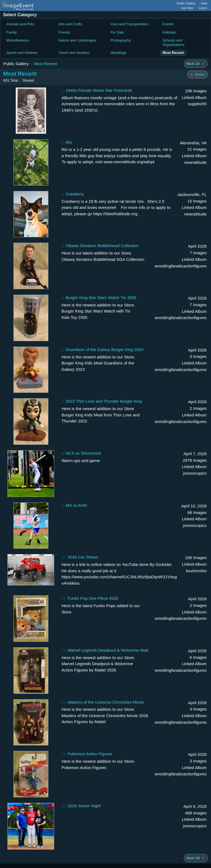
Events (168, 24)
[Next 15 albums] (196, 64)
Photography (121, 40)
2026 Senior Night (84, 806)
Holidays (170, 32)
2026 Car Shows (83, 557)
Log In (203, 8)
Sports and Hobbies (22, 53)
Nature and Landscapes (77, 40)
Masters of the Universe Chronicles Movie (106, 702)
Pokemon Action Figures (90, 754)
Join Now (187, 8)
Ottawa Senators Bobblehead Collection (102, 246)
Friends (64, 32)
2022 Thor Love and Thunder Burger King (104, 401)
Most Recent (45, 64)
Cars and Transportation (130, 24)
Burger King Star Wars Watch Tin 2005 (101, 298)
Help (204, 3)
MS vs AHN (76, 505)
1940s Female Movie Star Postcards (99, 90)
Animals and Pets (20, 24)
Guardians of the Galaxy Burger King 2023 (105, 349)
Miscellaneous (18, 40)
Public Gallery (186, 3)
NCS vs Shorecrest (83, 453)
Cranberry (75, 194)
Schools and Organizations (174, 42)
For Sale (117, 32)
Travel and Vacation (74, 53)
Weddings (118, 53)
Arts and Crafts (70, 24)
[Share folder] (197, 74)
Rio (69, 142)
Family (12, 32)
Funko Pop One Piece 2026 (93, 598)
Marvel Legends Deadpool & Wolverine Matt (108, 650)
